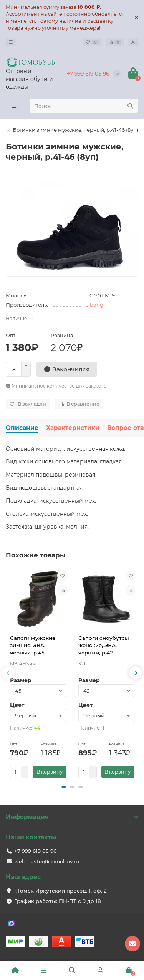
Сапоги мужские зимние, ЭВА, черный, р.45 (33, 645)
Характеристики (73, 428)
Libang (94, 305)
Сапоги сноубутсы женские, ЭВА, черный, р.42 (104, 645)
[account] (133, 42)
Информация (72, 817)
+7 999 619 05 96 (88, 74)
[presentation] (8, 673)
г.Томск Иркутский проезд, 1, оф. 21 (61, 891)
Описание (22, 428)
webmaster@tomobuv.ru (47, 861)
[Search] (84, 106)
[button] (64, 787)
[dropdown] (11, 42)
